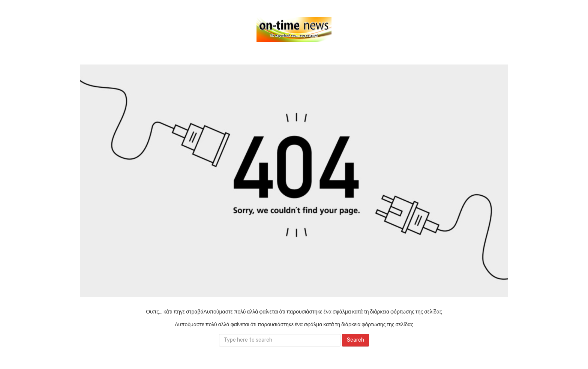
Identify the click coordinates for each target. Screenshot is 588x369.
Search (355, 340)
